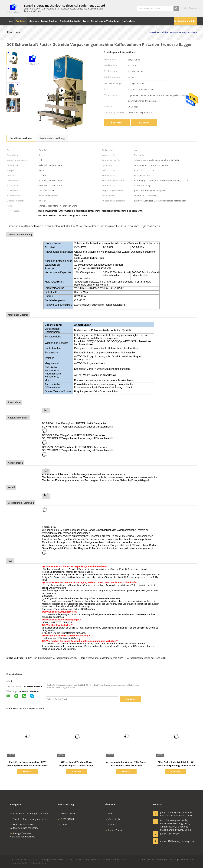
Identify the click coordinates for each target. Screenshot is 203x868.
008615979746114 (29, 691)
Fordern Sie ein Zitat (185, 21)
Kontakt (144, 123)
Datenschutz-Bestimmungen (153, 860)
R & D (62, 824)
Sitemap (174, 860)
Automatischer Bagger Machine (29, 813)
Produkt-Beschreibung (52, 138)
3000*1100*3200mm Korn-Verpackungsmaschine (51, 658)
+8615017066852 (33, 687)
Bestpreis (117, 123)
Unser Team (114, 830)
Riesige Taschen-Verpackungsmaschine (23, 835)
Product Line (66, 813)
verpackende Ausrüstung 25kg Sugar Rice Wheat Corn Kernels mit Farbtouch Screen (126, 766)
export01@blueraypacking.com (170, 841)
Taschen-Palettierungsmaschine (29, 819)
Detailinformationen (21, 138)
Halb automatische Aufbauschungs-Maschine (24, 826)
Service (111, 824)
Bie (109, 813)
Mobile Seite (187, 860)
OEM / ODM (66, 819)
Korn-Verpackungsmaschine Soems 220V (102, 658)
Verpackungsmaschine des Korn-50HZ (147, 658)
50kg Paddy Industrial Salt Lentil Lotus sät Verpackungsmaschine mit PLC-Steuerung (176, 766)
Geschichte (113, 819)
